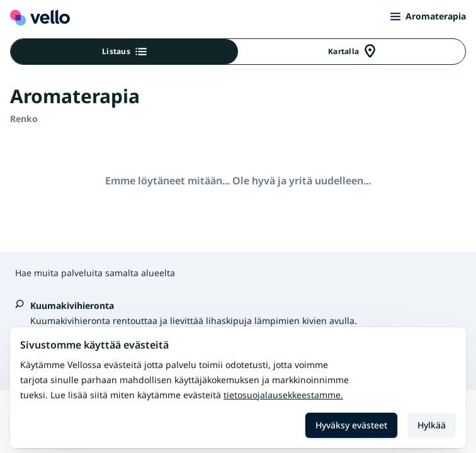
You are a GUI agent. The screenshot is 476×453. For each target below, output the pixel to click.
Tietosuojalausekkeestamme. (283, 395)
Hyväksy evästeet (351, 425)
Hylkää (432, 425)
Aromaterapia (428, 16)
